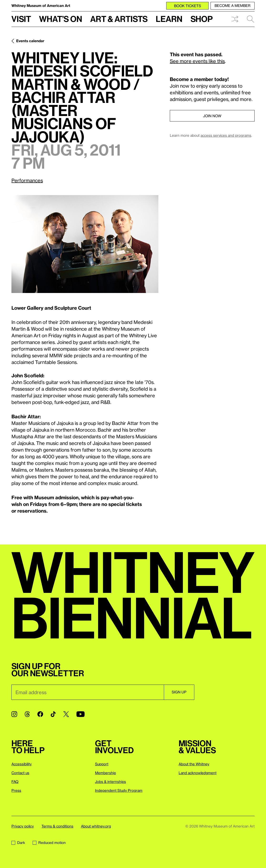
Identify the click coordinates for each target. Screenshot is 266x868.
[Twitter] (66, 714)
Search (251, 19)
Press (16, 790)
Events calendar (30, 41)
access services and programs (226, 135)
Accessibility (22, 764)
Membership (105, 773)
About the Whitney (194, 764)
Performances (27, 180)
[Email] (88, 692)
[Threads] (27, 714)
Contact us (20, 773)
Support (102, 764)
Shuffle (235, 19)
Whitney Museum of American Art (41, 5)
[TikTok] (53, 714)
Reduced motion (49, 843)
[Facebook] (40, 714)
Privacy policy (23, 826)
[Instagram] (14, 714)
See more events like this (197, 61)
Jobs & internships (110, 782)
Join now (212, 116)
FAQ (15, 782)
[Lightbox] (85, 244)
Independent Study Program (119, 790)
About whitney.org (96, 826)
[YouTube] (80, 714)
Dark (18, 843)
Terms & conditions (57, 826)
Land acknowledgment (198, 773)
